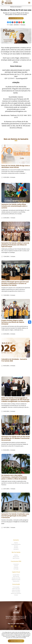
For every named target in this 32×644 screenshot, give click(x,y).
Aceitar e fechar (16, 641)
